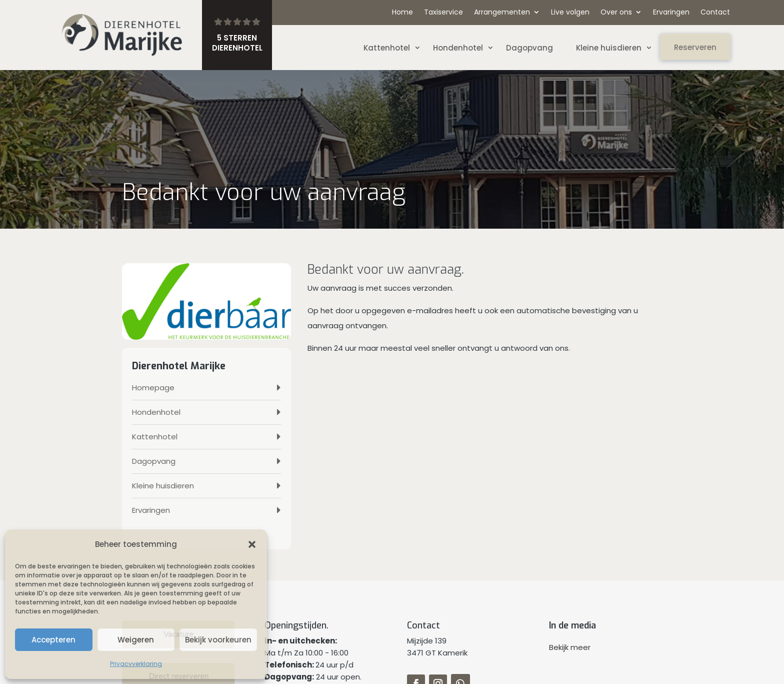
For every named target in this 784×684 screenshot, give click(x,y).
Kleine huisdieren (609, 48)
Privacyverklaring (136, 664)
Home (402, 13)
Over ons (616, 13)
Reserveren (695, 47)
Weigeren (136, 640)
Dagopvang (529, 48)
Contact (715, 13)
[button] (252, 544)
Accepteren (53, 640)
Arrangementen (502, 13)
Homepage (153, 388)
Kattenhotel (387, 48)
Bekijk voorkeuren (218, 640)
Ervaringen (671, 13)
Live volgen (570, 13)
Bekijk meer (570, 647)
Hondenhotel (458, 48)
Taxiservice (443, 13)
